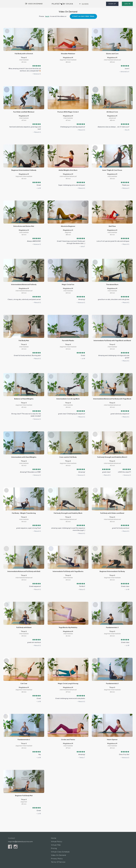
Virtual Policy (56, 837)
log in (48, 16)
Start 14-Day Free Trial (82, 16)
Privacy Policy (56, 854)
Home (53, 834)
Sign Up (113, 4)
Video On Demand (58, 851)
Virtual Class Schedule (60, 847)
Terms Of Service (58, 858)
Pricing (54, 844)
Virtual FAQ (55, 841)
